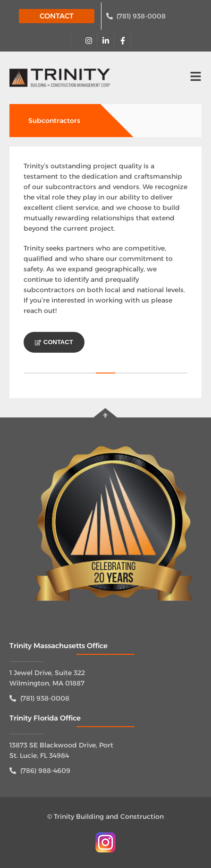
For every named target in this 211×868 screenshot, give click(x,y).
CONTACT (57, 16)
